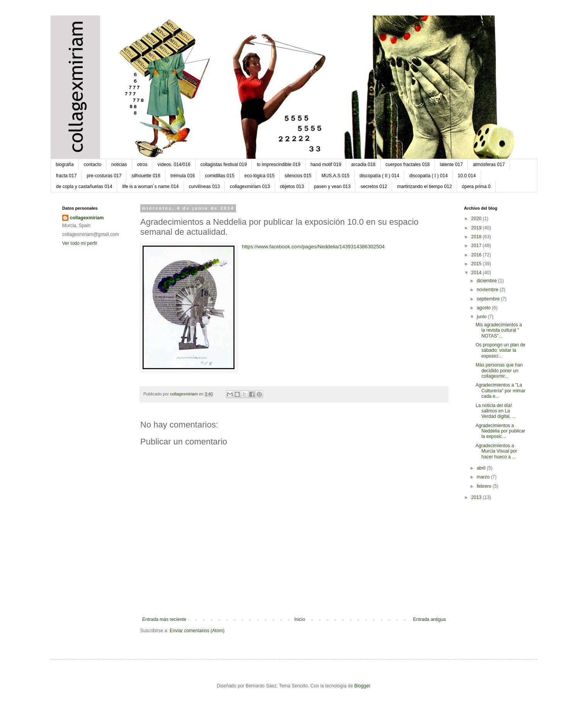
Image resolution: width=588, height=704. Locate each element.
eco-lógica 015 (260, 176)
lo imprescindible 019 (279, 165)
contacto (93, 165)
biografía (65, 165)
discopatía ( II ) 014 (380, 176)
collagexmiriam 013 (250, 187)
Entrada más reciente (164, 619)
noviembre (488, 290)
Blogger (362, 686)
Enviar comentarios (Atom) (197, 631)
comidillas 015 (220, 176)
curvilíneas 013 (205, 187)
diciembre (487, 281)
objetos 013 (292, 187)
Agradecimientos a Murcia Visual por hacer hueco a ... (496, 451)
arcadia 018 (363, 165)
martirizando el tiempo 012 (424, 187)
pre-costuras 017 (104, 176)
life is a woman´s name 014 (150, 187)
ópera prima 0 (476, 187)
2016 (477, 255)
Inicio (300, 619)
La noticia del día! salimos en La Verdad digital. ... (496, 411)
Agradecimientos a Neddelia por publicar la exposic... (500, 431)
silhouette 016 (146, 176)
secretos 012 (374, 187)
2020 (477, 219)
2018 (477, 237)
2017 (477, 246)
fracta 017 (66, 176)
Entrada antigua (429, 619)
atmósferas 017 (489, 165)
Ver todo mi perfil (80, 243)
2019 (477, 228)
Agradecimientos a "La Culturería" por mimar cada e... (500, 391)
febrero (485, 486)
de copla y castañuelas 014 (84, 187)
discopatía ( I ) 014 (428, 176)
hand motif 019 (326, 165)
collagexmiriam (87, 218)
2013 (477, 497)
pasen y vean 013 (332, 187)
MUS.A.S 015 (336, 176)
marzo (484, 477)
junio (482, 317)
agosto (484, 308)
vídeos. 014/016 (174, 165)
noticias (119, 165)
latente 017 (451, 165)
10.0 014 (467, 176)
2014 (477, 273)
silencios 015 (298, 176)
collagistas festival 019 (224, 165)
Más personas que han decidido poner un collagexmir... (499, 371)
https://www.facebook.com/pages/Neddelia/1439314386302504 (313, 247)
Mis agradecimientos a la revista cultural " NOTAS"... (499, 330)
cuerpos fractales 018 (408, 165)
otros (142, 165)
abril (482, 468)
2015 (477, 264)
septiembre (489, 299)
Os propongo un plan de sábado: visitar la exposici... (500, 350)
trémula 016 (183, 176)
